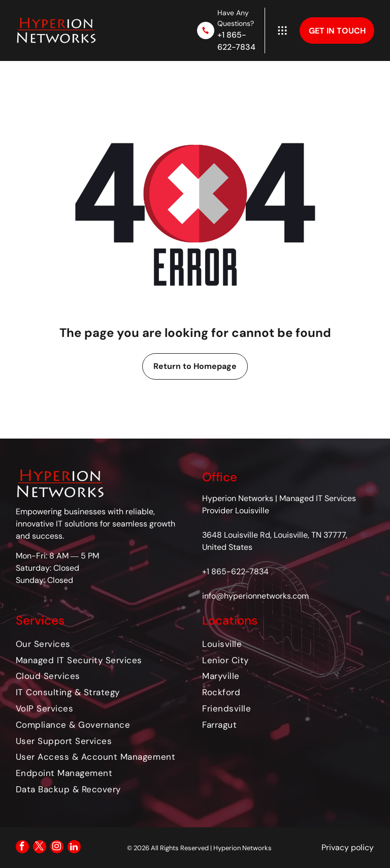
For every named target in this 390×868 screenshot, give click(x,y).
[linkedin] (74, 848)
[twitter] (40, 848)
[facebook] (22, 848)
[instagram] (57, 848)
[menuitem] (102, 644)
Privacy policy (348, 847)
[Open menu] (282, 30)
